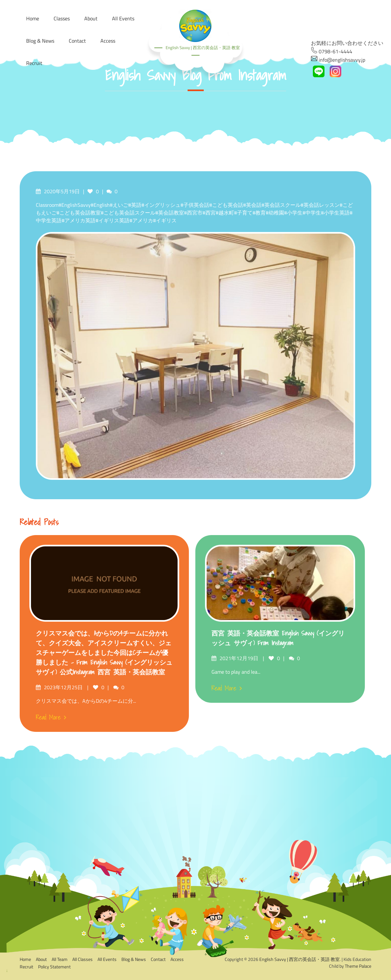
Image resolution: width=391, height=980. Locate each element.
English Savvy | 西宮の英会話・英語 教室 (203, 47)
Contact (77, 41)
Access (108, 41)
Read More (51, 717)
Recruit (34, 63)
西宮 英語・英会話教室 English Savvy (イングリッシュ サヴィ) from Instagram (278, 638)
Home (25, 959)
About (41, 959)
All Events (107, 959)
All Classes (82, 959)
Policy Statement (54, 967)
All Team (60, 959)
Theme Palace (358, 966)
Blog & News (40, 41)
